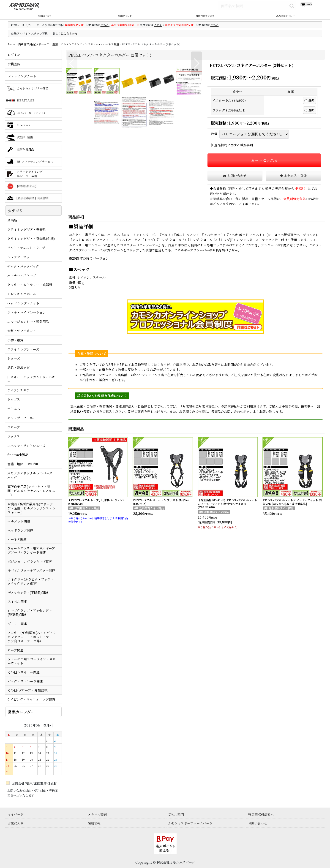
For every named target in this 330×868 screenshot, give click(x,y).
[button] (72, 135)
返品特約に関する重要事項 (232, 150)
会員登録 (219, 194)
